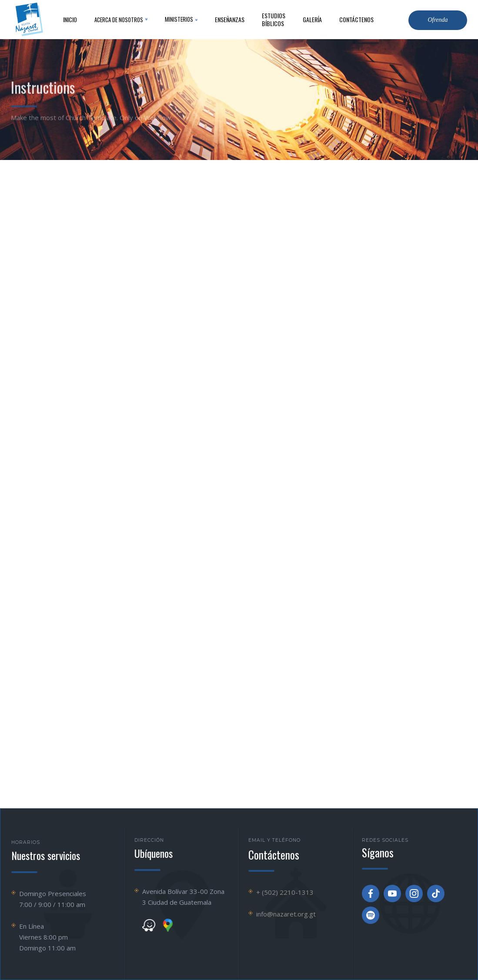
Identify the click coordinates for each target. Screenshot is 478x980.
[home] (28, 20)
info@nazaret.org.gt (286, 914)
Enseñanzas (230, 19)
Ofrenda (438, 20)
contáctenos (356, 19)
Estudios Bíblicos (274, 19)
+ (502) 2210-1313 (285, 892)
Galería (312, 19)
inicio (70, 19)
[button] (121, 20)
